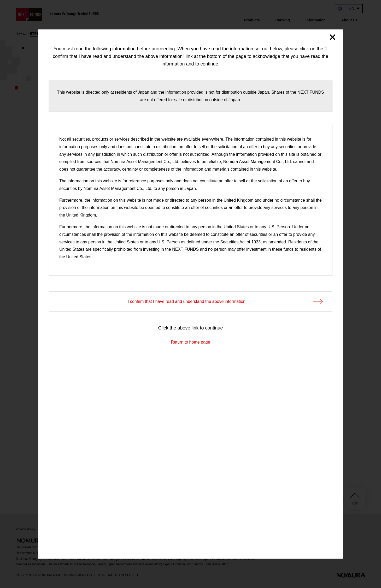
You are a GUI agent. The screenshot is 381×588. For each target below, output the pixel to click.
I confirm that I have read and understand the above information (225, 302)
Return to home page (190, 342)
